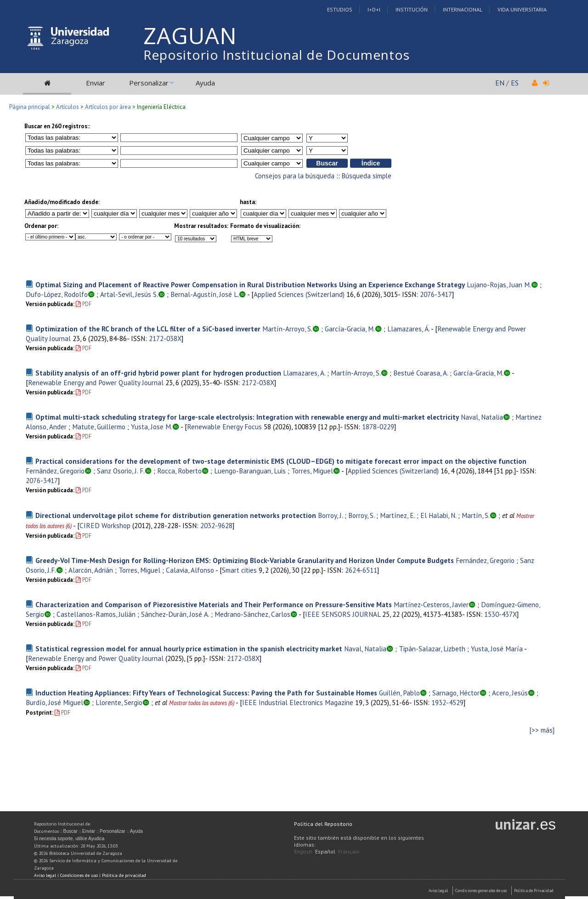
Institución (412, 9)
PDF (84, 304)
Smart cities (239, 570)
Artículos (68, 107)
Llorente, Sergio (119, 702)
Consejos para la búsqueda (295, 176)
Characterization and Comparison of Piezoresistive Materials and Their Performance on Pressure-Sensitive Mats (214, 604)
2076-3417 (436, 294)
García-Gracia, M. (350, 329)
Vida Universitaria (522, 9)
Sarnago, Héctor (456, 693)
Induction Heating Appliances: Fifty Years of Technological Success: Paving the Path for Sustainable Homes (206, 693)
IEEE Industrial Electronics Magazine (298, 702)
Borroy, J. (330, 515)
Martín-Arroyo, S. (287, 329)
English (303, 851)
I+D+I (374, 9)
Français (349, 851)
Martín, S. (476, 515)
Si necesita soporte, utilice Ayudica (69, 839)
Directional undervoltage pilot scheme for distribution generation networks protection (176, 515)
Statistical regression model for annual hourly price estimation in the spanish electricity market (189, 649)
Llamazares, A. (304, 373)
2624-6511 (361, 570)
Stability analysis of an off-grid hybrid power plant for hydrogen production (158, 373)
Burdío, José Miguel (54, 702)
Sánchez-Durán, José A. (175, 614)
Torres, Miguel (312, 471)
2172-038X (165, 338)
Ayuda (205, 83)
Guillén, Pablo (399, 693)
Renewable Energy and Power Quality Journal (96, 382)
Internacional (463, 9)
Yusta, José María (497, 649)
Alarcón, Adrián (91, 570)
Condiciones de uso (79, 875)
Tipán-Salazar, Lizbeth (432, 649)
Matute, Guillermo (99, 427)
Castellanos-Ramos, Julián (96, 614)
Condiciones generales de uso (481, 890)
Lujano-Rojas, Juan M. (499, 284)
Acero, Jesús (510, 693)
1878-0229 (378, 427)
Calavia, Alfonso (190, 570)
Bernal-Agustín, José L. (205, 294)
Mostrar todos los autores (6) (202, 703)
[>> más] (542, 730)
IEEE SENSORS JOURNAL (343, 614)
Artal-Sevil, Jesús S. (129, 294)
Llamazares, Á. (408, 329)
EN (500, 83)
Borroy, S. (361, 515)
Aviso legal (45, 875)
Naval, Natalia (482, 417)
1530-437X (500, 614)
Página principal (30, 107)
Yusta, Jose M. (152, 427)
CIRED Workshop (105, 525)
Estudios (340, 9)
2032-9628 (216, 525)
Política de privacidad (124, 875)
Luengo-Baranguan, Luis (250, 471)
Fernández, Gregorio (55, 471)
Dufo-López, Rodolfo (57, 294)
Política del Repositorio (323, 824)
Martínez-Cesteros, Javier (431, 604)
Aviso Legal (438, 890)
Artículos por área (108, 107)
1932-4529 (447, 702)
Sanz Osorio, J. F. (121, 471)
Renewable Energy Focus (224, 427)
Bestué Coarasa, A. (421, 373)
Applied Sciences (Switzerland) (299, 294)
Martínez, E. (397, 515)
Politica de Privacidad (534, 890)
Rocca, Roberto (179, 471)
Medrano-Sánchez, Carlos (252, 614)
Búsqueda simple (367, 176)
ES (515, 83)
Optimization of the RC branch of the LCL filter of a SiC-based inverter (148, 329)
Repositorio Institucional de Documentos (277, 55)
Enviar (96, 83)
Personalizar (149, 83)
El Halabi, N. (438, 515)
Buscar (71, 831)
